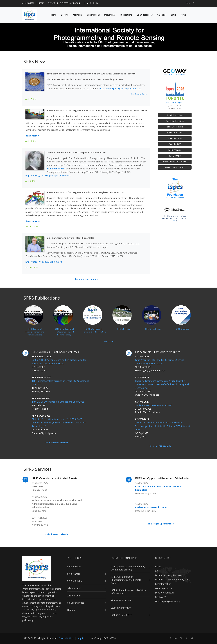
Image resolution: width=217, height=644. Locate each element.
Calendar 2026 (175, 138)
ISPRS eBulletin (74, 581)
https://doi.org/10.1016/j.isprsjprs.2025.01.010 (48, 176)
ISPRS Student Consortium (175, 162)
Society (65, 15)
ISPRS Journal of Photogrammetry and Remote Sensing (128, 568)
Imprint (81, 638)
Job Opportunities (175, 133)
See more (109, 341)
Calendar (162, 15)
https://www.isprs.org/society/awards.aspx (120, 89)
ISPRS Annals (175, 156)
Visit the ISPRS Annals (160, 446)
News (183, 15)
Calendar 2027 (175, 144)
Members (78, 15)
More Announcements (86, 279)
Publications (126, 15)
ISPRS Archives (175, 150)
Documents (110, 15)
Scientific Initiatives (175, 115)
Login (187, 3)
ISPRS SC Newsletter (121, 615)
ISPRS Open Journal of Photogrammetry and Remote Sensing (126, 580)
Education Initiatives (175, 121)
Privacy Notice (66, 638)
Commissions (93, 15)
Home (41, 3)
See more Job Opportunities (160, 524)
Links (174, 15)
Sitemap (52, 3)
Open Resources (145, 15)
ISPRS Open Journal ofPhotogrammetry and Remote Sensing (64, 325)
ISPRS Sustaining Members (175, 74)
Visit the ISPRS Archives (57, 443)
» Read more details (139, 94)
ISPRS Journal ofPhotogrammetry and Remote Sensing (34, 325)
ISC (175, 220)
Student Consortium (121, 608)
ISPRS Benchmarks (175, 127)
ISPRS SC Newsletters (175, 167)
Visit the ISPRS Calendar (57, 534)
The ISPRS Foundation (70, 3)
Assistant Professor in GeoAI (151, 507)
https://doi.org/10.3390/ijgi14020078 (44, 262)
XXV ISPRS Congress (175, 92)
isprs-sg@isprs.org (171, 601)
